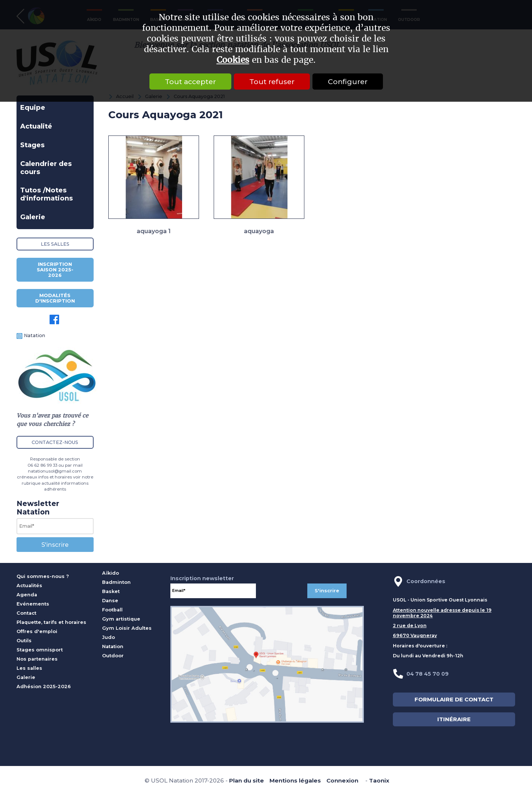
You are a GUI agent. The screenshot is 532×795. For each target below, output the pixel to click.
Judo (108, 637)
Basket (111, 591)
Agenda (27, 595)
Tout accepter (190, 82)
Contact (26, 613)
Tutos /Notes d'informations (47, 194)
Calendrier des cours (46, 168)
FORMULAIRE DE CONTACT (454, 700)
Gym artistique (121, 619)
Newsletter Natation (38, 508)
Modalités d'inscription (55, 298)
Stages (32, 145)
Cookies (233, 60)
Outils (24, 641)
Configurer (348, 82)
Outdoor (113, 656)
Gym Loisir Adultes (127, 628)
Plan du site (247, 780)
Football (112, 610)
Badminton (116, 582)
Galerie (33, 217)
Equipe (33, 108)
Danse (110, 601)
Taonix (379, 780)
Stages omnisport (40, 650)
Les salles (55, 244)
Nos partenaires (37, 659)
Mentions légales (295, 780)
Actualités (29, 586)
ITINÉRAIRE (454, 719)
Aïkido (111, 573)
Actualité (36, 126)
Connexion (342, 780)
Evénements (33, 604)
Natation (35, 335)
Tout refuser (272, 82)
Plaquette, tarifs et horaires (51, 622)
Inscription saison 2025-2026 (55, 270)
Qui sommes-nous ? (43, 576)
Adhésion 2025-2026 (44, 686)
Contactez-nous (55, 442)
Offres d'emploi (37, 631)
